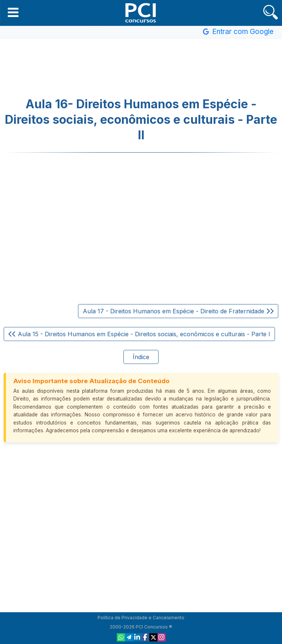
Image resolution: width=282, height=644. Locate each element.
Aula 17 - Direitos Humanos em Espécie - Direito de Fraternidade (178, 311)
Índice (141, 357)
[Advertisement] (141, 68)
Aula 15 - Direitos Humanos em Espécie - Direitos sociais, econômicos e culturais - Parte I (139, 334)
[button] (13, 12)
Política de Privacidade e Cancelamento (141, 618)
